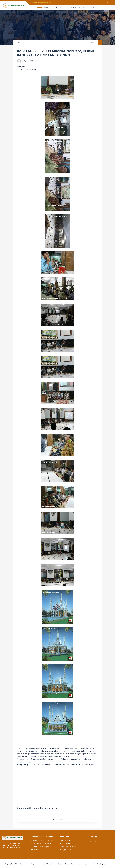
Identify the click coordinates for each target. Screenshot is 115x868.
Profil (46, 8)
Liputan (73, 8)
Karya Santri (56, 8)
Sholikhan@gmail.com (101, 864)
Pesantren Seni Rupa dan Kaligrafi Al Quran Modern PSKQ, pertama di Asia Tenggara (51, 864)
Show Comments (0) (57, 819)
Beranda (18, 42)
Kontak (93, 8)
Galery (66, 8)
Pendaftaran (83, 8)
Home (39, 8)
